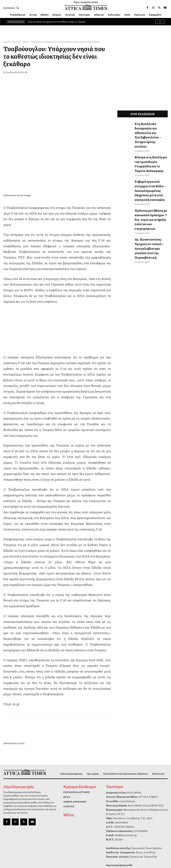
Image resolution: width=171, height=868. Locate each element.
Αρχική (6, 42)
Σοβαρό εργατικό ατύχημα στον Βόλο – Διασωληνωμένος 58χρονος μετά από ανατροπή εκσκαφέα (150, 169)
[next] (163, 22)
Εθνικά (26, 42)
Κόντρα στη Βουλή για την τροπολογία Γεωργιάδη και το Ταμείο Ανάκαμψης (151, 148)
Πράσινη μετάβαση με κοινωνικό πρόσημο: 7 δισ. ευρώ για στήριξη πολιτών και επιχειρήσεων (151, 192)
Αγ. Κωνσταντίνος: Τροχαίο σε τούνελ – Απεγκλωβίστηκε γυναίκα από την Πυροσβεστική (150, 213)
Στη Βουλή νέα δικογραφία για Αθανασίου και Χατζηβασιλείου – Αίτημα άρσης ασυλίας (151, 129)
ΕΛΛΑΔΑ (16, 42)
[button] (12, 8)
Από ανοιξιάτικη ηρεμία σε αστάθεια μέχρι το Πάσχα (57, 22)
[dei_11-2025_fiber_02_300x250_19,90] (57, 305)
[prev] (157, 22)
